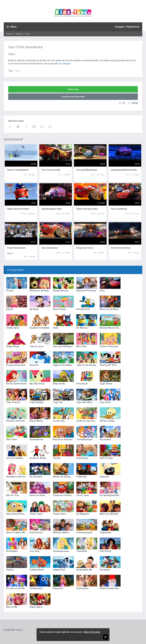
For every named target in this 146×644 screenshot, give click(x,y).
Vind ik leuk (73, 89)
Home (10, 34)
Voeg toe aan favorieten (73, 97)
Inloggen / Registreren (127, 27)
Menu (13, 27)
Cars (28, 34)
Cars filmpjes (64, 64)
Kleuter (19, 34)
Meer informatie (92, 632)
